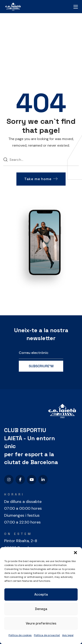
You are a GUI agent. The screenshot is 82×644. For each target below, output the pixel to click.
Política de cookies (20, 635)
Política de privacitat (47, 635)
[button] (75, 553)
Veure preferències (41, 623)
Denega (41, 609)
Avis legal (68, 635)
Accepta (41, 594)
